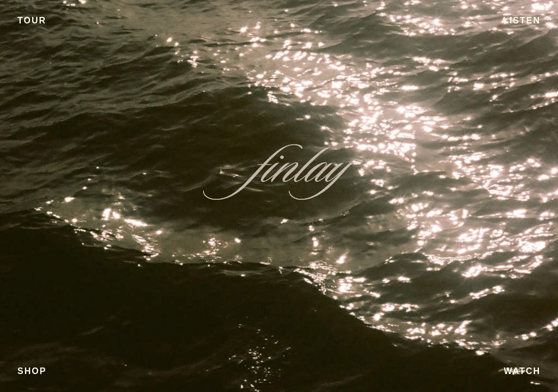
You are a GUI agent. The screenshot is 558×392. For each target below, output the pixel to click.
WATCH (522, 371)
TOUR (32, 20)
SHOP (32, 371)
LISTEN (522, 20)
